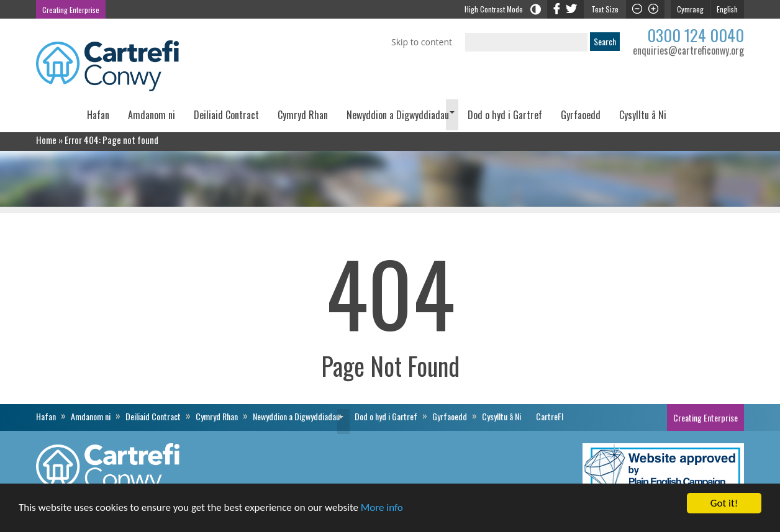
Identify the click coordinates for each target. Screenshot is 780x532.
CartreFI (710, 119)
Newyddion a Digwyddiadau (398, 115)
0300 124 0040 (696, 35)
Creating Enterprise (71, 10)
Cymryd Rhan (303, 115)
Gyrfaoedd (581, 115)
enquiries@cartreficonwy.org (688, 51)
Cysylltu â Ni (643, 115)
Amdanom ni (152, 115)
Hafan (98, 115)
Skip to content (422, 42)
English (727, 9)
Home (46, 140)
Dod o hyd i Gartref (505, 115)
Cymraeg (690, 9)
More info (382, 508)
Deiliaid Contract (226, 115)
